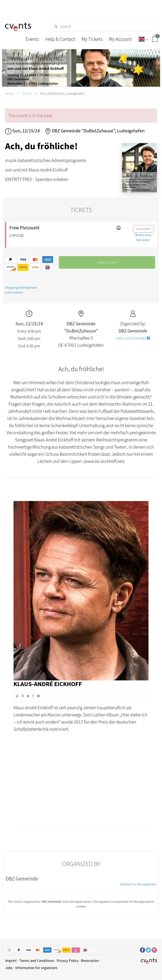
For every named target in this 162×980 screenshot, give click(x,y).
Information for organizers (36, 968)
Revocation (90, 961)
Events (27, 93)
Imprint (11, 961)
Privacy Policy (67, 961)
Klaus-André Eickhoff (48, 684)
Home (9, 93)
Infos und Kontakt (133, 338)
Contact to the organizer (138, 884)
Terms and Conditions (37, 961)
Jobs (9, 968)
